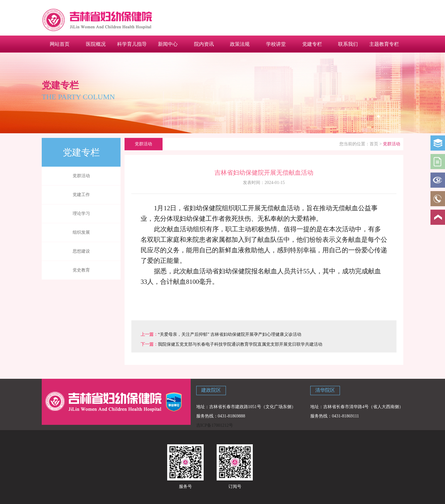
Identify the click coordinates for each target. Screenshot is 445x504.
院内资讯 (204, 44)
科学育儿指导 (132, 44)
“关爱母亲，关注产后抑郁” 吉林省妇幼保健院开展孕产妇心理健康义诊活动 (230, 334)
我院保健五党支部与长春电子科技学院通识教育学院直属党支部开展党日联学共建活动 (240, 344)
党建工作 (81, 195)
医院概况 (96, 44)
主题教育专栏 (384, 44)
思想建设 (81, 251)
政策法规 (240, 44)
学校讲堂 (276, 44)
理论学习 (81, 214)
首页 (374, 144)
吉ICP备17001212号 (215, 425)
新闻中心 (168, 44)
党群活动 (81, 176)
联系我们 (348, 44)
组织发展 (81, 232)
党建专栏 (312, 44)
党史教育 (81, 270)
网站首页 (60, 44)
